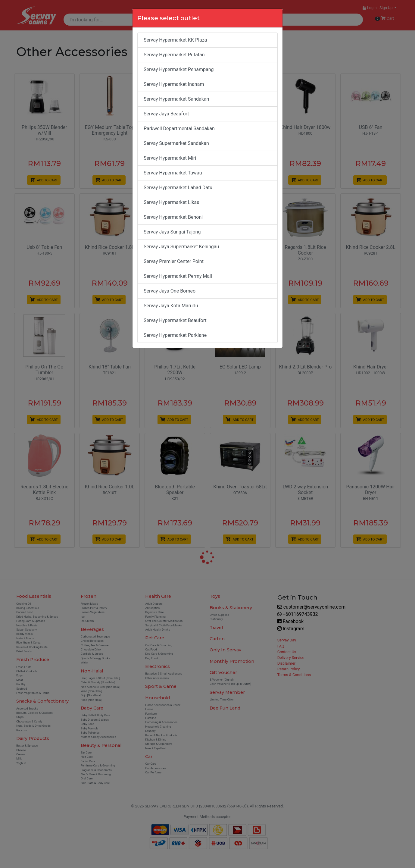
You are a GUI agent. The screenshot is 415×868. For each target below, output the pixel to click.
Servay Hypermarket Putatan (174, 55)
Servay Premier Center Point (174, 261)
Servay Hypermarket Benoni (173, 217)
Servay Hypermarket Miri (170, 158)
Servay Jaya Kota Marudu (171, 306)
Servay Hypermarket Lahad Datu (178, 188)
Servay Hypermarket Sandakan (176, 99)
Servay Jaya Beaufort (166, 114)
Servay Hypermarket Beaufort (175, 320)
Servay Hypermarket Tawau (173, 173)
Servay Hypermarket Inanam (174, 84)
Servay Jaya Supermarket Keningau (181, 247)
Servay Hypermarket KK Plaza (175, 40)
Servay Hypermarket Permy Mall (178, 276)
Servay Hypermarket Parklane (175, 335)
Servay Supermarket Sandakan (176, 143)
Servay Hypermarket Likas (172, 202)
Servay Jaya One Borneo (170, 291)
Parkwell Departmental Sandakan (179, 128)
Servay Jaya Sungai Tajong (172, 232)
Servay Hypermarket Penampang (179, 69)
